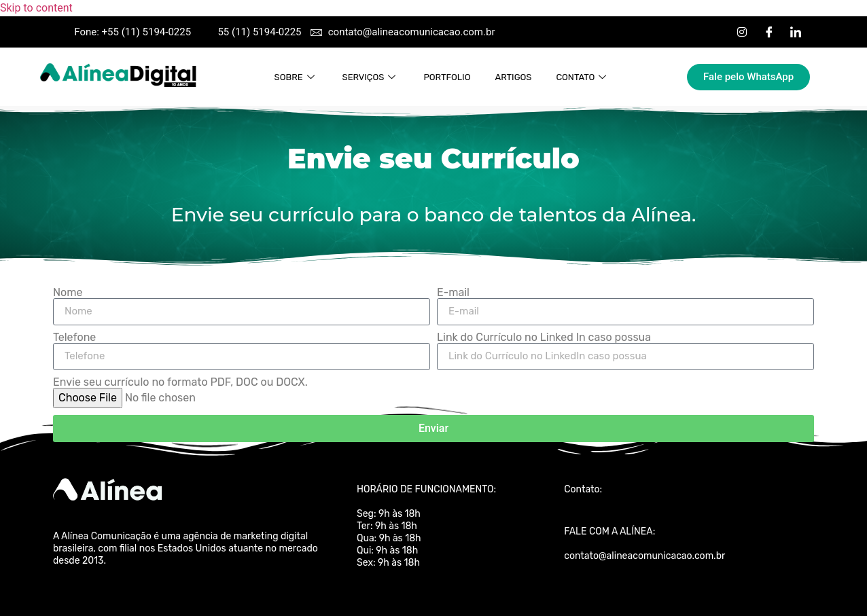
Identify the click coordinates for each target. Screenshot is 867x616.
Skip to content (36, 8)
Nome (68, 293)
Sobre (296, 77)
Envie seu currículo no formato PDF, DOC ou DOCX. (180, 382)
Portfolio (447, 77)
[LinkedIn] (796, 32)
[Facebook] (769, 32)
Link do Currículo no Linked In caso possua (544, 338)
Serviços (371, 77)
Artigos (513, 77)
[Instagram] (742, 32)
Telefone (74, 338)
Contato (583, 77)
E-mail (453, 293)
